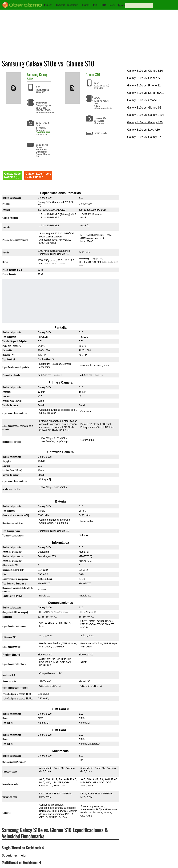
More (112, 5)
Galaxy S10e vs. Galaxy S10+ (146, 115)
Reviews (48, 5)
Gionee (90, 74)
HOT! (103, 5)
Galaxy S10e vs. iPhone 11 (144, 85)
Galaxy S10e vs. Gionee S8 (144, 108)
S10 (98, 74)
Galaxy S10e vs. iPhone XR (144, 100)
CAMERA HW (43, 132)
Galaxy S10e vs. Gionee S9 (144, 78)
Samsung (33, 74)
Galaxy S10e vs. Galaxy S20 (145, 122)
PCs (95, 5)
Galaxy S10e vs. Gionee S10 (145, 71)
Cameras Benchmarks (67, 5)
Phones (86, 5)
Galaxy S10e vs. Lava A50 (143, 130)
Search (121, 5)
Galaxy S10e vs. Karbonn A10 (146, 93)
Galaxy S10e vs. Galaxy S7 (144, 137)
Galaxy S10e (45, 202)
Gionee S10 (85, 204)
